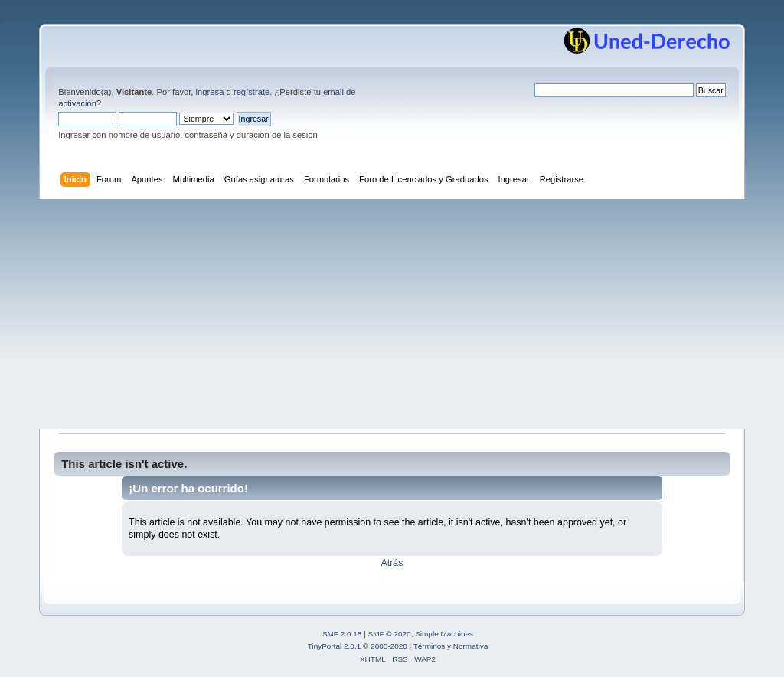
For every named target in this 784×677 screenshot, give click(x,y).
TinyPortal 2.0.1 (334, 646)
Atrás (392, 563)
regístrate (252, 92)
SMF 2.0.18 (342, 634)
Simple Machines (444, 634)
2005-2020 (389, 646)
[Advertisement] (392, 314)
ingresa (210, 92)
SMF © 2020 (390, 634)
